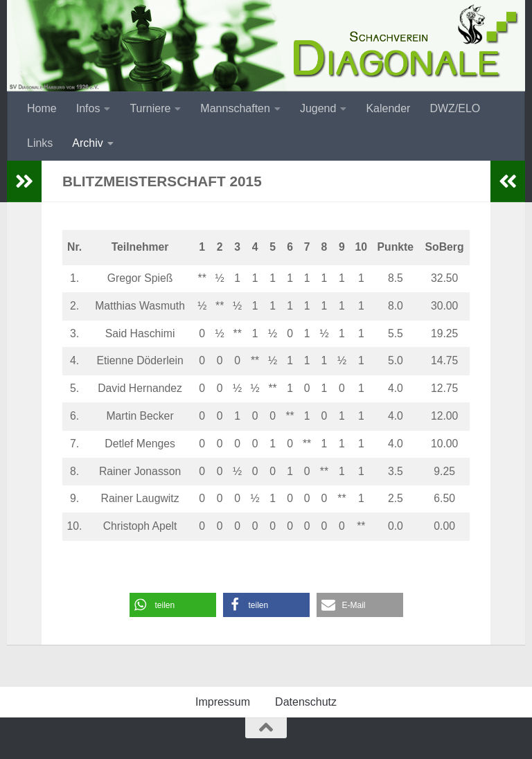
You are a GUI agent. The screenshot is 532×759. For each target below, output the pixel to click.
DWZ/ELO (455, 108)
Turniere (150, 108)
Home (42, 108)
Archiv (87, 143)
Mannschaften (235, 108)
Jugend (318, 108)
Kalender (388, 108)
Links (40, 143)
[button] (173, 605)
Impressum (223, 702)
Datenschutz (306, 702)
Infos (88, 108)
